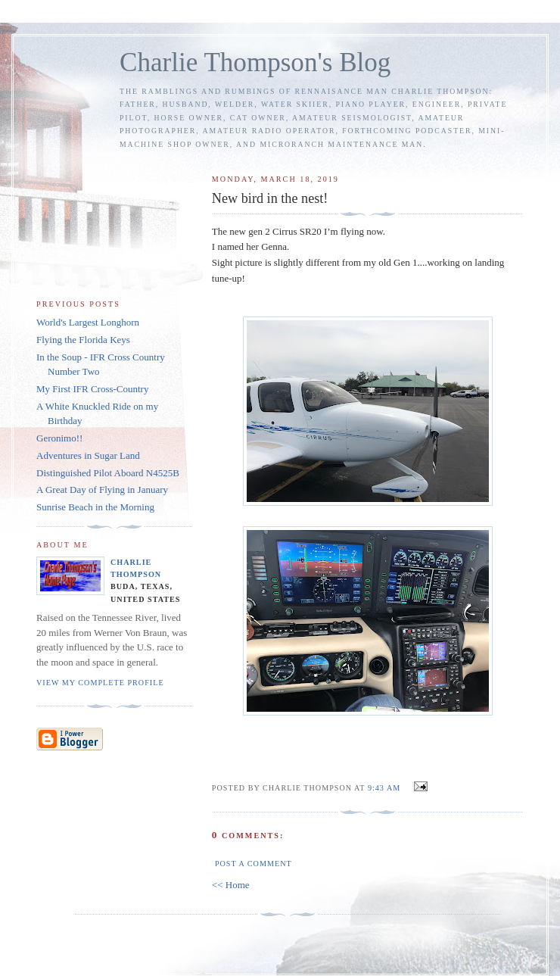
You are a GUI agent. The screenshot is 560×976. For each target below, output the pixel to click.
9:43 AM (384, 788)
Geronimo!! (59, 438)
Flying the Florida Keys (83, 340)
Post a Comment (254, 864)
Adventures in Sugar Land (88, 455)
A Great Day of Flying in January (102, 490)
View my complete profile (100, 683)
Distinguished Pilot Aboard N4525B (108, 473)
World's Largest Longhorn (88, 322)
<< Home (231, 885)
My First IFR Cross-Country (92, 389)
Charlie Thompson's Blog (255, 62)
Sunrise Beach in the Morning (95, 507)
